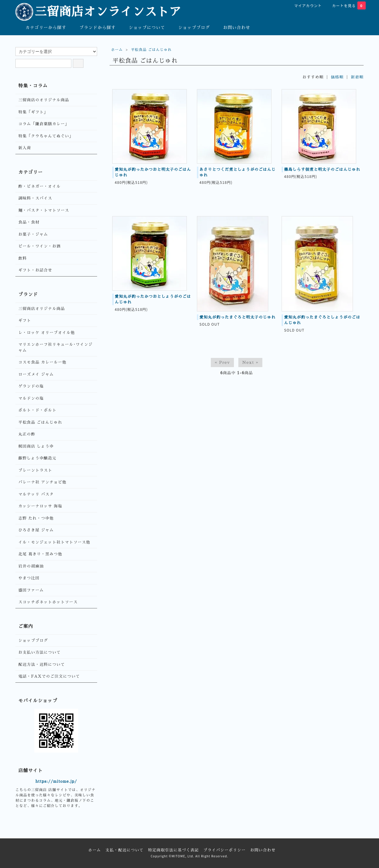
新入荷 (25, 148)
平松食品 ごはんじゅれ (151, 50)
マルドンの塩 (31, 398)
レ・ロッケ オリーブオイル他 (47, 333)
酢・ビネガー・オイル (40, 186)
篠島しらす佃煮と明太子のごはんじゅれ (322, 169)
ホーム (117, 50)
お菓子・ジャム (33, 234)
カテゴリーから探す (42, 27)
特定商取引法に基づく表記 (174, 850)
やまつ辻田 (29, 578)
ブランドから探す (93, 27)
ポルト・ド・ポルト (37, 410)
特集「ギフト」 (33, 112)
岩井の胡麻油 (31, 566)
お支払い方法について (40, 652)
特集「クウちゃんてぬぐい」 (46, 136)
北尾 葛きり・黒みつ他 (40, 554)
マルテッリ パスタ (36, 494)
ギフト (25, 320)
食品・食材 (29, 222)
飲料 (23, 258)
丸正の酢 (27, 434)
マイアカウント (305, 5)
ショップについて (143, 27)
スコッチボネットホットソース (48, 602)
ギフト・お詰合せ (35, 270)
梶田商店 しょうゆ (36, 446)
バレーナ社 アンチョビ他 (42, 482)
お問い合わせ (233, 27)
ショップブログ (190, 27)
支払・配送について (125, 850)
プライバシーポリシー (225, 850)
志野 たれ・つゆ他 (36, 518)
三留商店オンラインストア (98, 12)
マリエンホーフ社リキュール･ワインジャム (56, 347)
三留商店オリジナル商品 (42, 309)
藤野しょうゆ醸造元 (37, 458)
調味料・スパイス (35, 198)
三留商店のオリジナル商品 (44, 100)
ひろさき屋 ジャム (36, 530)
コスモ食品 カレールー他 (42, 362)
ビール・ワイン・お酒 (40, 246)
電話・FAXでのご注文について (49, 676)
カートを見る (346, 5)
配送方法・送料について (42, 664)
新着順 (357, 77)
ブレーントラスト (35, 470)
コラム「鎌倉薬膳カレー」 (44, 124)
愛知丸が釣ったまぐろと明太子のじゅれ (238, 317)
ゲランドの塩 (31, 386)
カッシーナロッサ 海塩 (40, 506)
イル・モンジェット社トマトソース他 (54, 542)
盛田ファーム (31, 590)
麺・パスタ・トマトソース (44, 210)
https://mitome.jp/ (56, 781)
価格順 (337, 77)
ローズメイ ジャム (36, 374)
